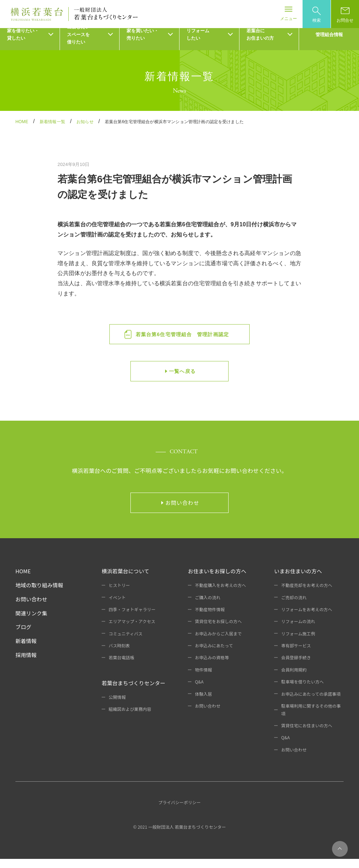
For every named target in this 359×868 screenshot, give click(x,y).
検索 (317, 15)
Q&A (199, 691)
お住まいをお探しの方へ (217, 580)
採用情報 (26, 664)
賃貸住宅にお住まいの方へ (307, 735)
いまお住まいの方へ (298, 580)
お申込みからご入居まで (218, 643)
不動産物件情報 (210, 619)
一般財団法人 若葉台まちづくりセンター (187, 836)
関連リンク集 (31, 622)
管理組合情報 (329, 44)
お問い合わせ (31, 608)
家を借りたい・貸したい (23, 44)
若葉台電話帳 (121, 667)
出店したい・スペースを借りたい (81, 44)
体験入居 (204, 703)
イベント (117, 606)
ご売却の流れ (294, 606)
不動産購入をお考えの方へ (221, 595)
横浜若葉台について (126, 580)
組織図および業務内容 (130, 718)
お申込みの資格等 (212, 667)
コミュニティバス (126, 643)
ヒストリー (119, 595)
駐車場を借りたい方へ (303, 691)
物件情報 (204, 679)
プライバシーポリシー (179, 812)
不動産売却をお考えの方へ (307, 595)
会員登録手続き (296, 667)
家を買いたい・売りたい (143, 44)
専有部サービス (296, 655)
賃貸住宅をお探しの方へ (218, 631)
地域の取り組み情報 (39, 595)
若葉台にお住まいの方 (260, 44)
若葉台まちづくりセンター (134, 692)
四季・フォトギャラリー (132, 619)
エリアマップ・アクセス (132, 631)
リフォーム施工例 (298, 643)
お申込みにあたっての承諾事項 (311, 703)
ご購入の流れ (208, 606)
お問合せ (345, 15)
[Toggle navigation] (289, 14)
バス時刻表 (119, 655)
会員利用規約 (294, 679)
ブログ (23, 636)
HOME (23, 580)
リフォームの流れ (298, 631)
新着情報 (26, 650)
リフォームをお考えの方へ (307, 619)
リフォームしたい (198, 44)
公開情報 (117, 706)
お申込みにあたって (214, 655)
